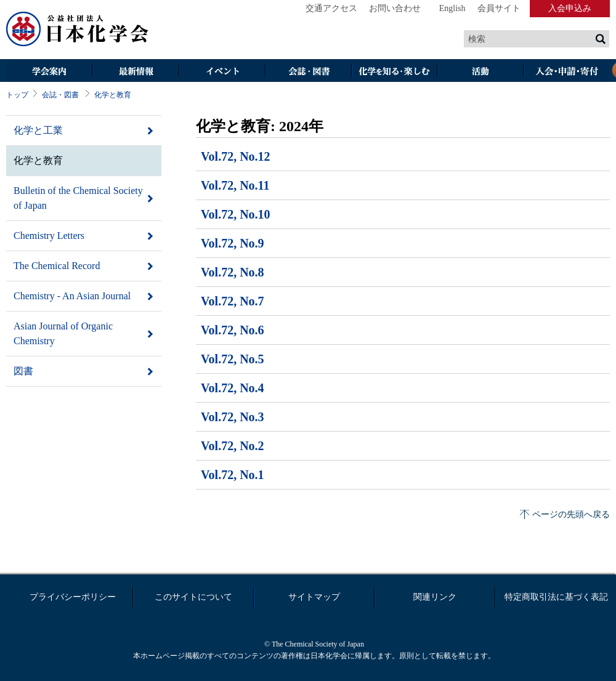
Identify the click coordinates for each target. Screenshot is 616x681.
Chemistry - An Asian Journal (72, 296)
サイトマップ (314, 597)
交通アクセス (331, 8)
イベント (222, 72)
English (452, 8)
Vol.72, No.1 (233, 475)
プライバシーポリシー (73, 597)
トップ (17, 95)
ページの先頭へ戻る (571, 514)
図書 (23, 371)
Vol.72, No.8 (233, 272)
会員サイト (499, 8)
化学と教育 (113, 95)
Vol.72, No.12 (236, 156)
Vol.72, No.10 (236, 214)
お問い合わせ (395, 8)
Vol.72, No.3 (233, 417)
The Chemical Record (57, 266)
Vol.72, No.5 (233, 359)
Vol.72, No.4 (233, 388)
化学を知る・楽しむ (394, 72)
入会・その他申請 (567, 72)
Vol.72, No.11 (235, 185)
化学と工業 (38, 130)
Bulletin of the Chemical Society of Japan (78, 198)
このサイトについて (193, 597)
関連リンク (435, 597)
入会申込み (570, 8)
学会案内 (49, 72)
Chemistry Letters (49, 236)
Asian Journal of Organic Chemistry (63, 333)
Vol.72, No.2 (233, 446)
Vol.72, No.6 (233, 330)
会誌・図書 (308, 72)
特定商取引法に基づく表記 (556, 597)
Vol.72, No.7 (233, 301)
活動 (480, 72)
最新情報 (136, 72)
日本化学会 (78, 30)
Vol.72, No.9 (233, 243)
